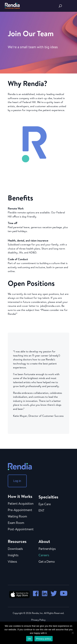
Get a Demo (47, 562)
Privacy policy (44, 639)
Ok (29, 639)
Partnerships (47, 549)
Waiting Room (17, 517)
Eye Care (45, 504)
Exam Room (16, 523)
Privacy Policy (38, 620)
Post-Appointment (21, 529)
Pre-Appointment (20, 510)
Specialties (48, 497)
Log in (17, 481)
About (44, 541)
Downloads (15, 549)
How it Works (20, 496)
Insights (13, 555)
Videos (12, 562)
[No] (73, 633)
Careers (44, 555)
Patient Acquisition (21, 504)
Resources (17, 541)
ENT (41, 511)
